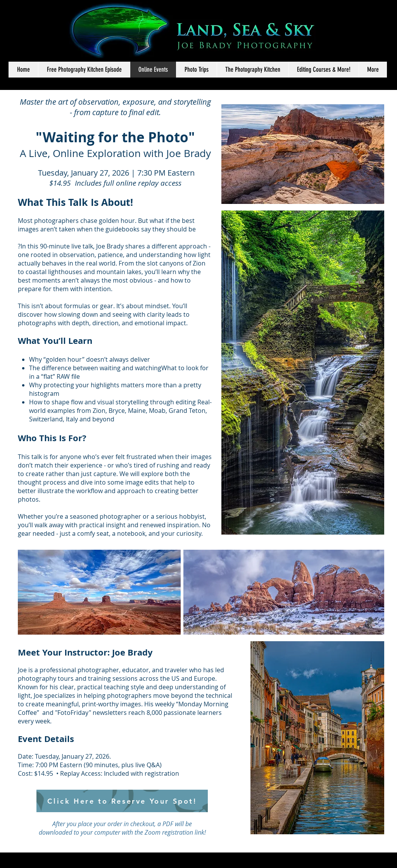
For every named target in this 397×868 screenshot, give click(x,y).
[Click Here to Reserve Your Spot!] (122, 801)
